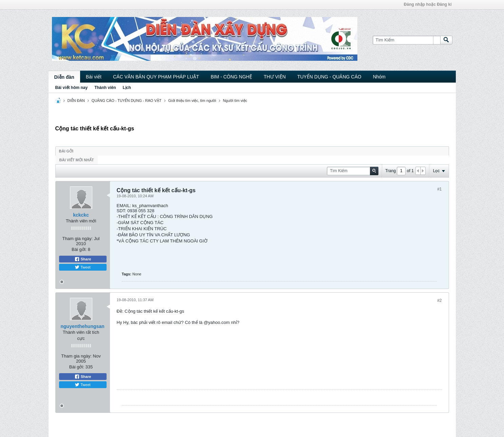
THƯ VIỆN (275, 77)
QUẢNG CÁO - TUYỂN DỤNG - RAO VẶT (127, 101)
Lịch (127, 88)
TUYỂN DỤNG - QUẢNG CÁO (329, 77)
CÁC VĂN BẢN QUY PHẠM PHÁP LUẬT (156, 77)
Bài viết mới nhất (77, 160)
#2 (439, 301)
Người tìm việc (235, 101)
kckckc (81, 215)
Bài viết (94, 77)
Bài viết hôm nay (72, 88)
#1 (439, 189)
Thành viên (105, 88)
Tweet (82, 267)
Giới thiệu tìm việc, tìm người (192, 101)
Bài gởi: (79, 249)
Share (83, 259)
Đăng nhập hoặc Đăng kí (428, 4)
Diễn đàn (64, 77)
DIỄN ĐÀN (76, 101)
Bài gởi (66, 151)
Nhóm (379, 77)
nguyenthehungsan (83, 326)
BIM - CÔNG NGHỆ (231, 77)
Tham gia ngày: (78, 239)
